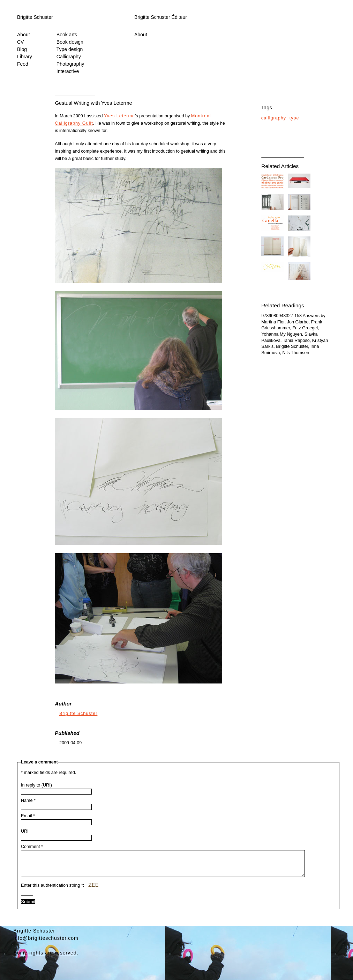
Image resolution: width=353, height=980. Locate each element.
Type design (70, 49)
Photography (70, 64)
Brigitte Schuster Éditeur (161, 17)
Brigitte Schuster (35, 17)
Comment (32, 847)
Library (25, 57)
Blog (22, 49)
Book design (70, 42)
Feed (23, 64)
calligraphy (274, 118)
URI (25, 831)
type (294, 118)
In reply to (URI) (36, 785)
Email (28, 816)
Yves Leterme (119, 116)
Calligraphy (69, 57)
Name (28, 800)
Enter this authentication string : (60, 891)
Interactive (68, 71)
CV (20, 42)
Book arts (67, 35)
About (24, 35)
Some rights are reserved (45, 958)
